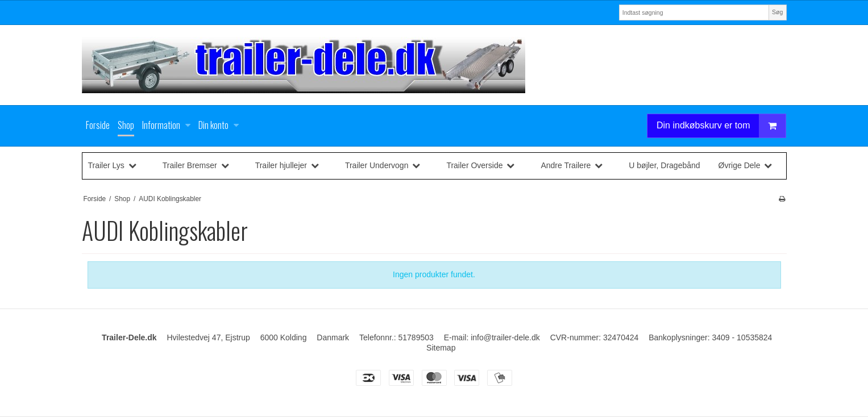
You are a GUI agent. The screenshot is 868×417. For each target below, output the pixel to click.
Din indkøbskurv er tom (721, 126)
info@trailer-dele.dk (505, 337)
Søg (777, 12)
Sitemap (441, 348)
